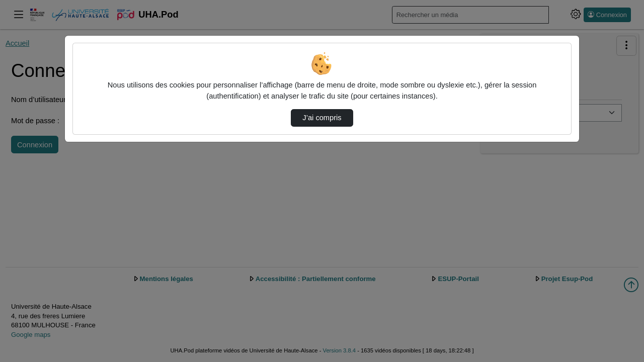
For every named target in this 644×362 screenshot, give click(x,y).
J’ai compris (322, 118)
